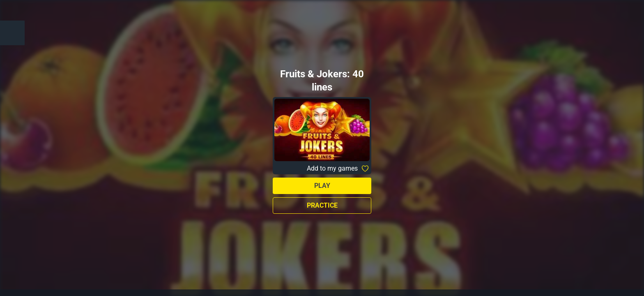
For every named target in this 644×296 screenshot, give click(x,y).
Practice (322, 205)
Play (322, 186)
